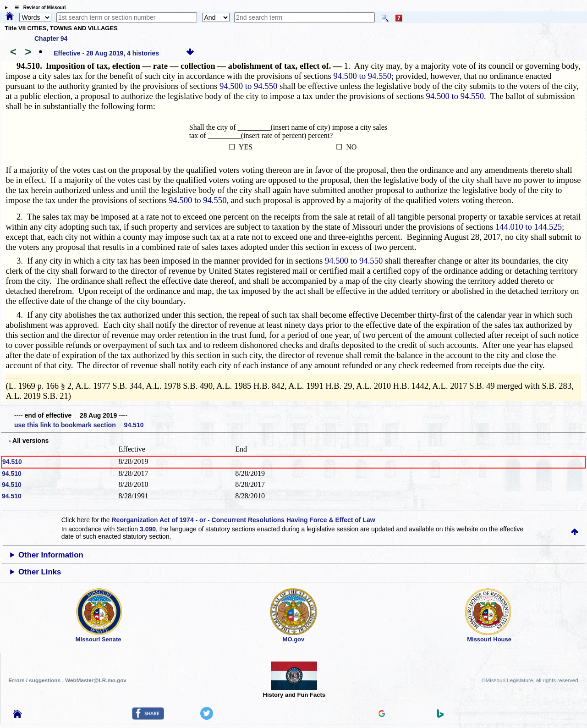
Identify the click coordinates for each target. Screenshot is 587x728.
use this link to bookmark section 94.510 (79, 425)
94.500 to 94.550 (362, 76)
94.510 (12, 462)
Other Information (51, 555)
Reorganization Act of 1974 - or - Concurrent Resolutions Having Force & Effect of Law (243, 520)
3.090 (148, 529)
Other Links (40, 572)
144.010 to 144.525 (529, 227)
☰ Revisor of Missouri (38, 8)
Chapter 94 (51, 39)
